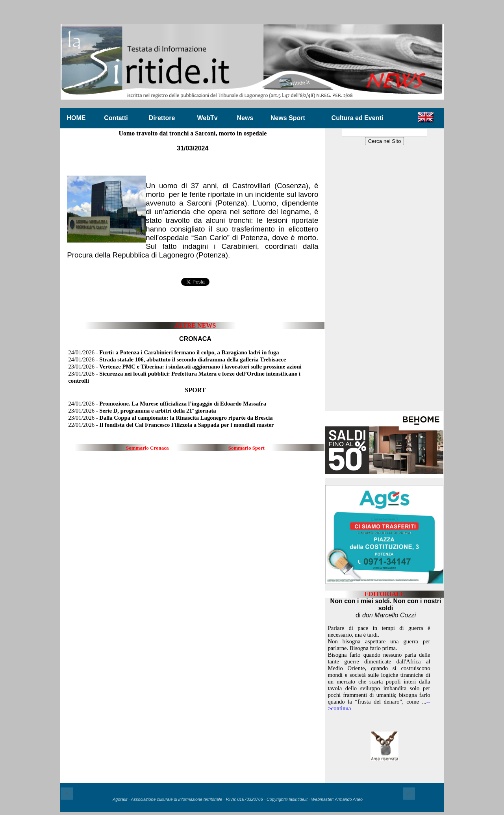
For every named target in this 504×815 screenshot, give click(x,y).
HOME (76, 118)
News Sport (288, 118)
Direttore (162, 118)
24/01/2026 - (173, 352)
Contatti (116, 118)
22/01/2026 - (171, 425)
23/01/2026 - (185, 367)
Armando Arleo (349, 799)
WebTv (207, 118)
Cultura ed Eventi (358, 118)
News (245, 118)
